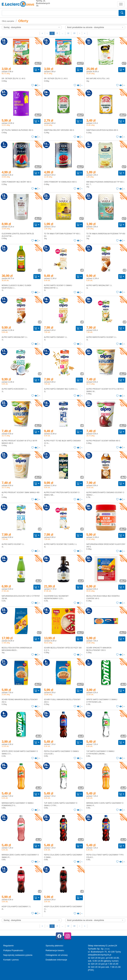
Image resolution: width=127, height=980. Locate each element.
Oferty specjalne (8, 21)
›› (85, 33)
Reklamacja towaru (55, 950)
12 (68, 33)
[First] (42, 33)
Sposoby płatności (54, 946)
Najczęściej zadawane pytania (18, 955)
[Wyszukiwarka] (60, 13)
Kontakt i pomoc (11, 960)
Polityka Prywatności (13, 950)
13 (74, 33)
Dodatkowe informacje (56, 960)
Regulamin (9, 946)
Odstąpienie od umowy (57, 955)
